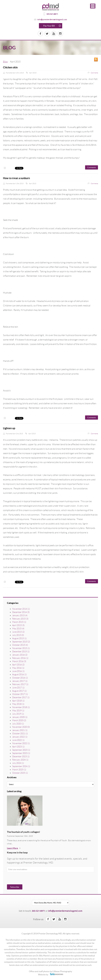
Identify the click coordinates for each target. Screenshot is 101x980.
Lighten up (9, 428)
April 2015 (33, 73)
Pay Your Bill (49, 26)
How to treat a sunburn (16, 178)
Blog (5, 62)
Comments (94, 73)
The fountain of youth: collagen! (23, 832)
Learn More (12, 848)
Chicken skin (10, 67)
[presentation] (19, 879)
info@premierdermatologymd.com (52, 20)
